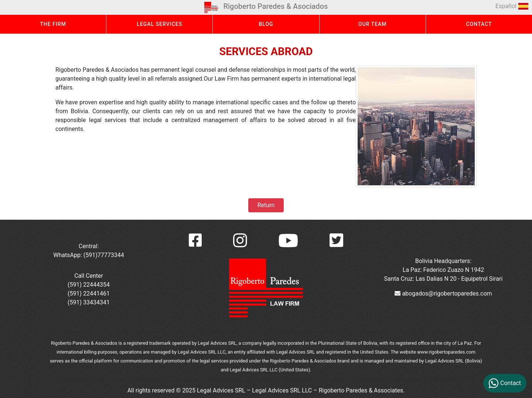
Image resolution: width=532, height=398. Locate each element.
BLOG (266, 24)
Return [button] (266, 205)
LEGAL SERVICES (159, 24)
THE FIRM (53, 24)
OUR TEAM (373, 24)
